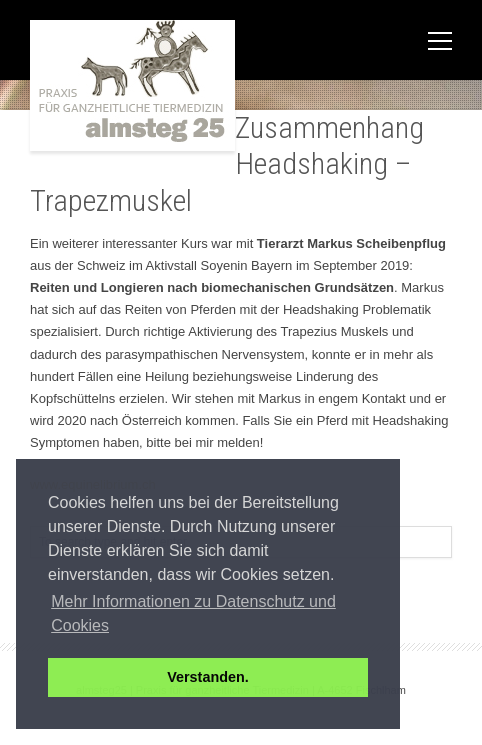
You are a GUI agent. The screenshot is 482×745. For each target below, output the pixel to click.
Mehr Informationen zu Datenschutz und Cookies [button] (193, 613)
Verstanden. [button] (208, 677)
